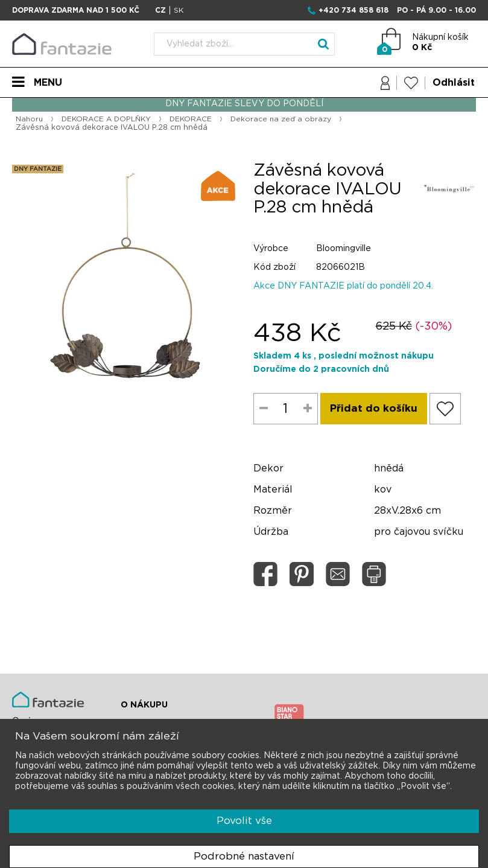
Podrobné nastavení (244, 856)
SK (179, 10)
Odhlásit (454, 83)
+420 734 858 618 (353, 10)
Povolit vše (244, 821)
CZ (160, 10)
